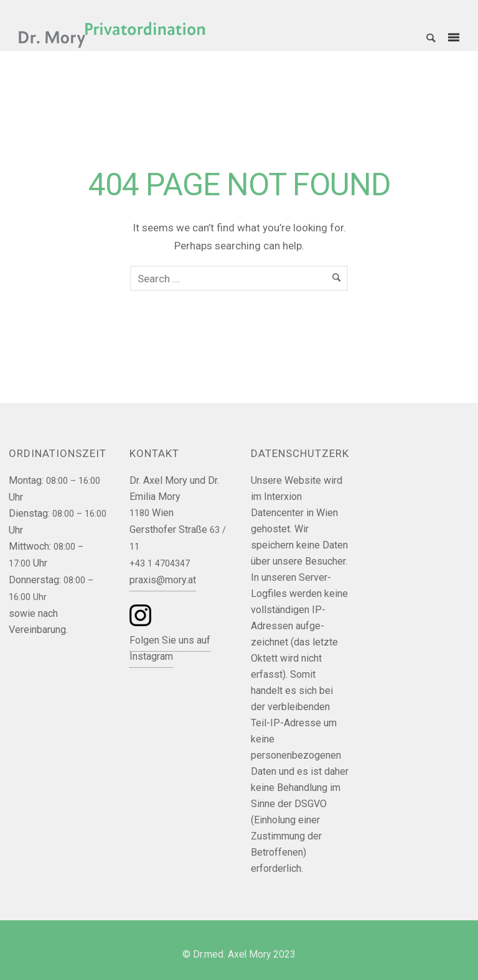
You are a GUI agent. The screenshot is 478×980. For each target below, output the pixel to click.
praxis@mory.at (163, 580)
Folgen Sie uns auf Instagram (170, 648)
